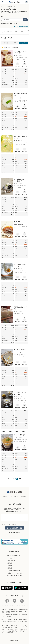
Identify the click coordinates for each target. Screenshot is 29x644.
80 (13, 479)
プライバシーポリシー (14, 570)
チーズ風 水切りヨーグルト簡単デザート (20, 180)
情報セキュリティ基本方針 (15, 573)
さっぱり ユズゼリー (20, 350)
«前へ (6, 479)
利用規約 (10, 563)
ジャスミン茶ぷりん (20, 435)
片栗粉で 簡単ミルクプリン (20, 308)
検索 (25, 20)
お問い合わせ (10, 511)
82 (20, 479)
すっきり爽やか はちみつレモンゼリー (20, 52)
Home (3, 7)
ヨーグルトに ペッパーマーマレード (20, 265)
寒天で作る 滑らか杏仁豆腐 (20, 95)
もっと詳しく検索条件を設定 (21, 26)
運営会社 (10, 566)
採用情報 (10, 568)
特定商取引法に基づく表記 (15, 575)
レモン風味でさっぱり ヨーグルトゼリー (20, 393)
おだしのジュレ (18, 222)
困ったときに (17, 7)
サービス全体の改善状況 (14, 556)
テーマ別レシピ (9, 7)
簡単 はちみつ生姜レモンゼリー (20, 137)
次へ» (23, 479)
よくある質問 (12, 532)
